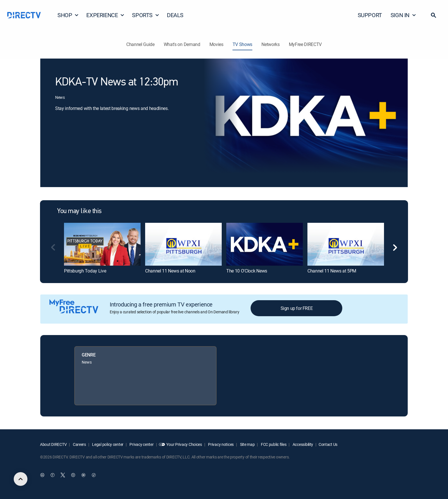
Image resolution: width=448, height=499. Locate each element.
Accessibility (302, 444)
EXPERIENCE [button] (105, 15)
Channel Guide (140, 44)
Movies (216, 44)
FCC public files (273, 444)
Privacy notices (221, 444)
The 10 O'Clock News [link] (247, 271)
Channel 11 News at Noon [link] (170, 271)
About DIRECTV (53, 444)
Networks (270, 44)
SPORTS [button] (146, 15)
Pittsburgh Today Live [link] (85, 271)
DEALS (175, 15)
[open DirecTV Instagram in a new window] (73, 475)
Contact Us (328, 444)
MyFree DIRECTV (305, 44)
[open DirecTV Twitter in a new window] (63, 475)
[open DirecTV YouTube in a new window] (83, 475)
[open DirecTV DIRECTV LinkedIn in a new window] (42, 475)
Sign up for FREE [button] (297, 308)
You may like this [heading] (79, 211)
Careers (79, 444)
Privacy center (141, 444)
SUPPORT (370, 15)
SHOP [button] (68, 15)
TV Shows (242, 44)
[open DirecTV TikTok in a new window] (94, 475)
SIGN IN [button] (403, 15)
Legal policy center (107, 444)
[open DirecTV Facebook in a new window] (53, 475)
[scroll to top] (21, 479)
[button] (433, 15)
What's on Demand (182, 44)
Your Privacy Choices (184, 444)
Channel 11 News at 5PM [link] (332, 271)
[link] (102, 244)
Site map (247, 444)
